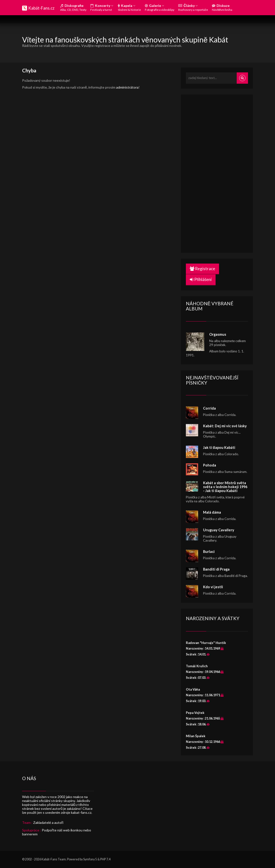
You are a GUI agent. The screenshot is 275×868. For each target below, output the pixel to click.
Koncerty (102, 7)
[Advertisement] (223, 173)
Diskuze (222, 7)
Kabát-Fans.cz (41, 8)
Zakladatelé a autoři (48, 822)
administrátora (127, 87)
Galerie (160, 7)
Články (193, 7)
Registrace (202, 269)
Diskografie (73, 7)
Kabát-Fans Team (54, 859)
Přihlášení (201, 279)
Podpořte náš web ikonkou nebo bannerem (57, 832)
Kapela (129, 7)
